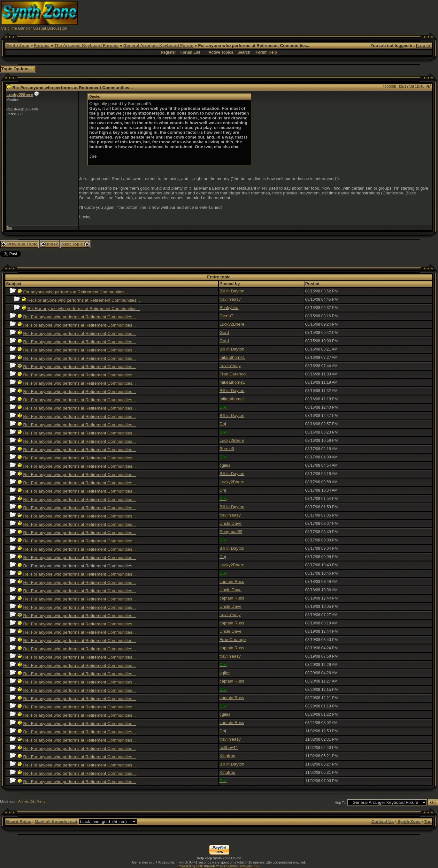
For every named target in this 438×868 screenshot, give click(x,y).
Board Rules (19, 822)
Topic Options (18, 69)
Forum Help (266, 52)
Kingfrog (227, 756)
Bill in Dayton (232, 291)
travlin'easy (230, 299)
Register (168, 52)
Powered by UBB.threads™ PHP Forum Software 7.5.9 (219, 866)
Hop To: (341, 803)
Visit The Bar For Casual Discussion (34, 28)
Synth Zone (18, 45)
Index (50, 244)
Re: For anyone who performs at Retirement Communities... (84, 300)
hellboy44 (229, 747)
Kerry (41, 801)
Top (9, 228)
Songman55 (231, 532)
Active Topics (221, 52)
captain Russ (232, 581)
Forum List (190, 52)
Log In (424, 45)
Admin (23, 801)
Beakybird (229, 308)
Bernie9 (227, 449)
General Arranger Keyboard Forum (158, 45)
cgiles (225, 465)
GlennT (227, 316)
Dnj (223, 424)
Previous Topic (19, 244)
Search (244, 52)
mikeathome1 (232, 357)
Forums (42, 45)
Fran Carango (233, 374)
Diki (33, 801)
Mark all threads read (56, 822)
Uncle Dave (231, 523)
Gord (224, 332)
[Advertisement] (321, 15)
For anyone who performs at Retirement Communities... (75, 292)
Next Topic (75, 244)
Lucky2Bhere (20, 95)
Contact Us (382, 822)
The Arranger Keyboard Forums (86, 45)
